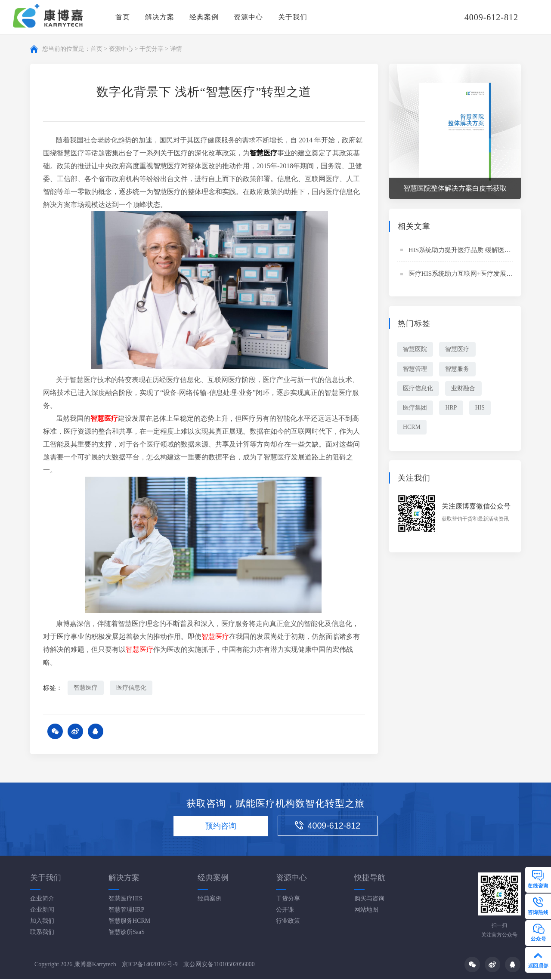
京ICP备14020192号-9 (150, 965)
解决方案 (160, 17)
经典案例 (204, 17)
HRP (453, 408)
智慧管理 (415, 369)
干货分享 (152, 49)
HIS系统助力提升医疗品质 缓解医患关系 (466, 250)
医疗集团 (415, 408)
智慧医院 (415, 349)
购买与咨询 (369, 899)
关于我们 (293, 17)
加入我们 (42, 921)
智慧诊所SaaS (127, 932)
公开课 (285, 910)
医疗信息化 (133, 688)
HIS (483, 408)
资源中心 (248, 17)
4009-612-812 (332, 826)
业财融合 (465, 389)
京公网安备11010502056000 (220, 965)
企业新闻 (42, 910)
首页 (123, 17)
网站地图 (366, 910)
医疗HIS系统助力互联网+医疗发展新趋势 (467, 274)
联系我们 (42, 932)
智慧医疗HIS (125, 899)
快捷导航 (370, 878)
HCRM (412, 428)
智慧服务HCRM (129, 921)
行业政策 (288, 921)
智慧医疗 (86, 688)
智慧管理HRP (126, 910)
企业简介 (42, 899)
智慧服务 (459, 369)
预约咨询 (219, 827)
